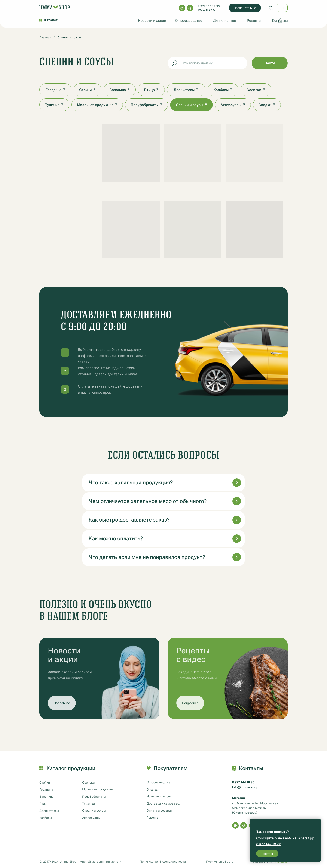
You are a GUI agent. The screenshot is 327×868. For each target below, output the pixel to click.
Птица (44, 804)
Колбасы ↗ (223, 90)
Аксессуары (91, 818)
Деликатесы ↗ (186, 90)
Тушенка (88, 804)
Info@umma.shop (245, 787)
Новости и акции (152, 21)
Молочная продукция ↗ (97, 105)
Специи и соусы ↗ (192, 105)
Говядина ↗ (56, 90)
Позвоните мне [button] (245, 8)
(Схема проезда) (245, 813)
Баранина (46, 797)
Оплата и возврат (159, 811)
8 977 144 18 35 (209, 6)
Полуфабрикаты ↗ (147, 105)
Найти (270, 63)
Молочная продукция (98, 789)
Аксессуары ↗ (233, 105)
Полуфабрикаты (94, 797)
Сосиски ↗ (256, 90)
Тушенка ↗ (54, 105)
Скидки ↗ (267, 105)
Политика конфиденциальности (163, 861)
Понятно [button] (267, 854)
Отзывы (152, 790)
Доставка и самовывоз (164, 803)
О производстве (189, 21)
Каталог (51, 20)
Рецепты (254, 21)
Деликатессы (49, 811)
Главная (45, 37)
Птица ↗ (151, 90)
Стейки (45, 783)
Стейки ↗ (88, 90)
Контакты (280, 21)
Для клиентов (224, 21)
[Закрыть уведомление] (317, 822)
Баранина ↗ (120, 90)
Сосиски (88, 783)
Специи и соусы (69, 37)
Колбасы (46, 818)
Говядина (46, 790)
